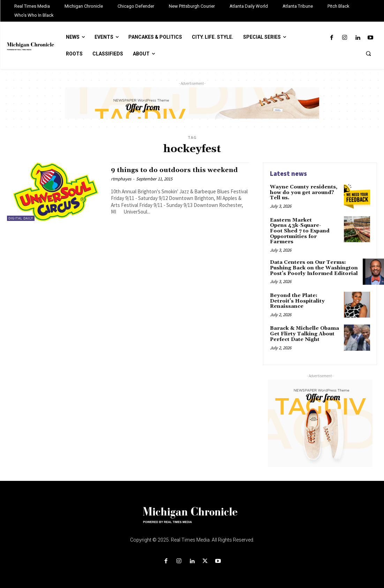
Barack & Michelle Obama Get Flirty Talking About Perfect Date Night (304, 333)
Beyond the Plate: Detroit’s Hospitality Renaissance (297, 300)
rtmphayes (121, 179)
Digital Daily (21, 218)
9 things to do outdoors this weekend (176, 170)
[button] (368, 53)
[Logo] (192, 519)
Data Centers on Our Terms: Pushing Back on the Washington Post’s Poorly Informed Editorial (314, 267)
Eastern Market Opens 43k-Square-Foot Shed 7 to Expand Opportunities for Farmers (299, 231)
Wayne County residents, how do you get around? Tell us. (302, 192)
